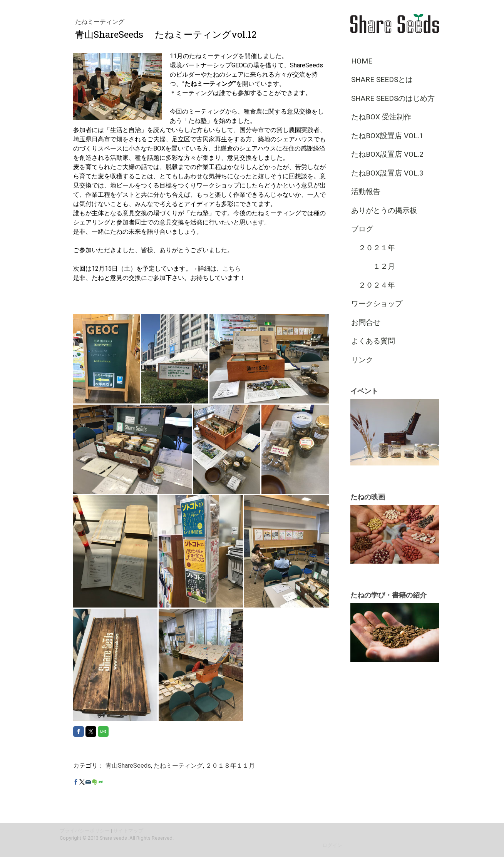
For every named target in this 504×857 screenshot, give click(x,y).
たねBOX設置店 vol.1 (387, 136)
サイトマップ (128, 831)
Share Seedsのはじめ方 (393, 98)
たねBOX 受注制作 (381, 117)
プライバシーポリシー (85, 831)
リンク (362, 360)
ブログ (362, 229)
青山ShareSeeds (128, 766)
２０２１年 (373, 248)
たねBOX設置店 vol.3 (387, 173)
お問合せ (366, 322)
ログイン (332, 845)
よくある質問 (373, 341)
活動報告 (366, 192)
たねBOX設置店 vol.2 (387, 154)
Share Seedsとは (382, 80)
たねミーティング (100, 22)
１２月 (373, 266)
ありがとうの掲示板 (384, 210)
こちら (232, 269)
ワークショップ (377, 304)
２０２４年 (373, 285)
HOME (362, 61)
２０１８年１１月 (230, 766)
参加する (250, 93)
